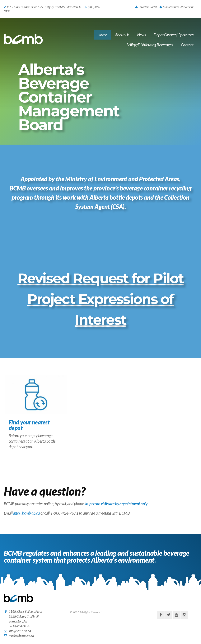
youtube (176, 615)
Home (102, 35)
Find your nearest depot (29, 429)
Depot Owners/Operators (173, 35)
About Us (122, 35)
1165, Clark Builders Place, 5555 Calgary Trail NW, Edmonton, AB (43, 7)
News (142, 35)
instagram (184, 615)
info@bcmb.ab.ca (26, 513)
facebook (161, 615)
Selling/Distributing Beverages (150, 45)
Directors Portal (146, 7)
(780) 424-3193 (19, 626)
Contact (187, 45)
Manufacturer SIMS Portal (176, 7)
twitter (169, 615)
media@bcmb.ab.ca (21, 636)
